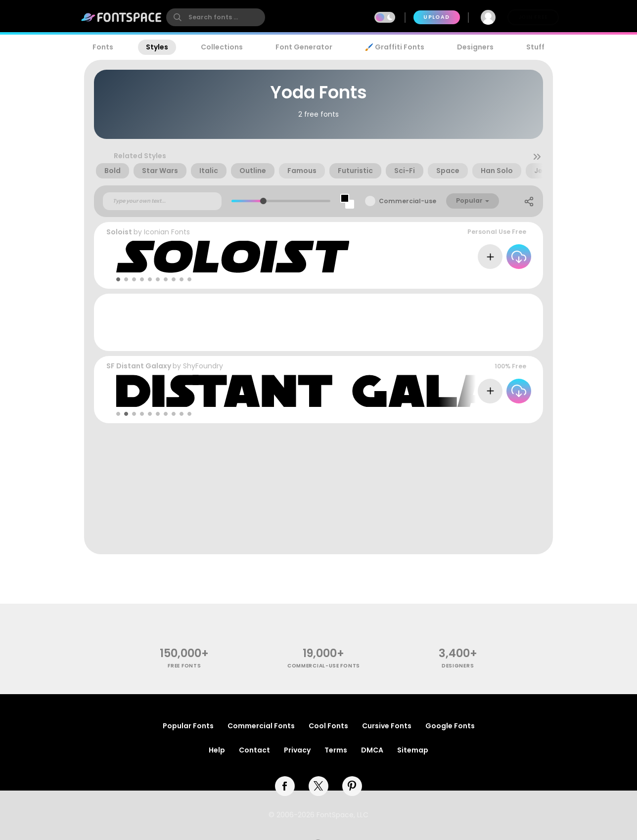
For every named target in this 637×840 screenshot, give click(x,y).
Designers (475, 47)
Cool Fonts (328, 726)
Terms (336, 750)
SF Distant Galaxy (139, 366)
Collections (222, 47)
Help (217, 750)
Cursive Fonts (387, 726)
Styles (157, 47)
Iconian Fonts (167, 232)
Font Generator (304, 47)
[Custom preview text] (162, 201)
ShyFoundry (203, 366)
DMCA (372, 750)
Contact (254, 750)
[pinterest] (352, 786)
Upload (436, 17)
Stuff (535, 47)
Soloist (119, 232)
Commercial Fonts (261, 726)
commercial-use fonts (324, 666)
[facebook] (285, 786)
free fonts (184, 666)
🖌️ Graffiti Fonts (395, 47)
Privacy (297, 750)
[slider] (263, 201)
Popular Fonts (188, 726)
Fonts (103, 47)
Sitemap (413, 750)
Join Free (533, 17)
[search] (216, 17)
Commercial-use (408, 201)
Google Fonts (450, 726)
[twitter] (318, 786)
